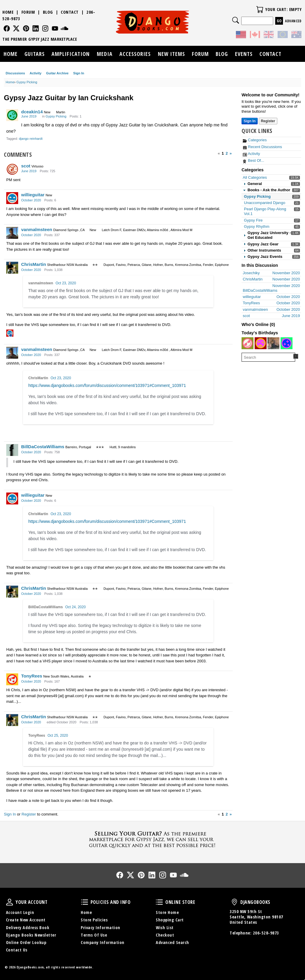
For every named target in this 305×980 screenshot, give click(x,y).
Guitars (35, 54)
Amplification (71, 54)
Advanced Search (172, 942)
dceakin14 (32, 112)
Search (236, 20)
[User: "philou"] (261, 343)
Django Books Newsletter (31, 935)
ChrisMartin (34, 264)
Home (8, 12)
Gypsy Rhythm (257, 226)
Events (244, 54)
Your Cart (260, 10)
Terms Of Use (94, 935)
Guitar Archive (57, 73)
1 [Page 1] (223, 153)
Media (105, 54)
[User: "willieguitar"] (12, 198)
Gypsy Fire (253, 220)
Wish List (165, 928)
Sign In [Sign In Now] (250, 121)
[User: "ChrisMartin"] (12, 268)
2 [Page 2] (227, 153)
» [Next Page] (231, 153)
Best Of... (253, 160)
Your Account (10, 902)
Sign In (79, 73)
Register (29, 814)
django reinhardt (31, 139)
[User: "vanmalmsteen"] (12, 233)
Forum (28, 12)
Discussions (15, 73)
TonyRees (32, 676)
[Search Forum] (296, 356)
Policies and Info (85, 902)
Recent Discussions (262, 147)
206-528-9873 (266, 933)
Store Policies (94, 920)
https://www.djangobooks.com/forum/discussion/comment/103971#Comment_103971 (107, 385)
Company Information (103, 942)
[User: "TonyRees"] (12, 679)
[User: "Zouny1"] (273, 343)
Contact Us (17, 950)
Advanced (293, 21)
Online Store (159, 902)
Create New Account (26, 920)
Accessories (135, 54)
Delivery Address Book (28, 928)
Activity (35, 73)
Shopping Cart (170, 920)
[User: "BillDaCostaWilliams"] (12, 450)
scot (26, 166)
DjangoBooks (234, 902)
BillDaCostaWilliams (43, 447)
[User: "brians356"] (287, 343)
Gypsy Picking (257, 196)
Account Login (20, 912)
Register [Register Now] (268, 121)
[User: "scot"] (12, 169)
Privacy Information (101, 928)
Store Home (167, 912)
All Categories (255, 177)
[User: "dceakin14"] (12, 115)
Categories (255, 140)
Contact (70, 12)
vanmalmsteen (37, 229)
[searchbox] (268, 357)
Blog (48, 12)
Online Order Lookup (26, 942)
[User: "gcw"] (248, 343)
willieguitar (33, 195)
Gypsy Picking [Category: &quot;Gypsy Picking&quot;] (56, 116)
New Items (171, 54)
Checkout (165, 935)
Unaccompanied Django (265, 203)
